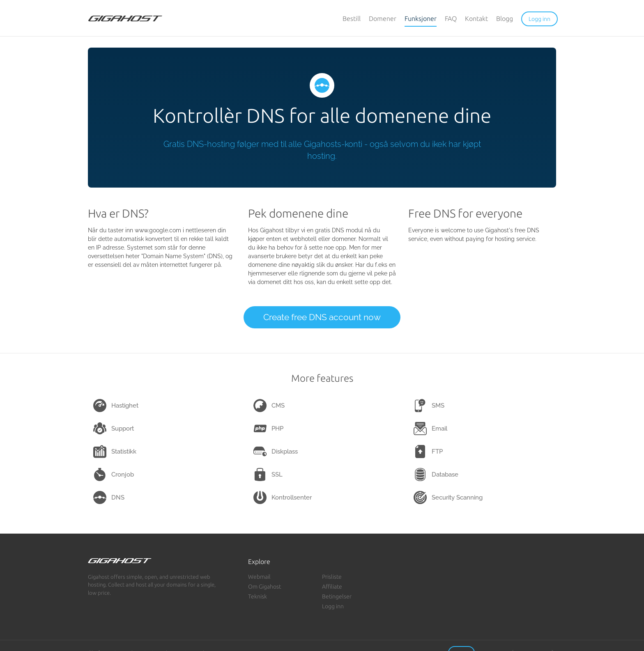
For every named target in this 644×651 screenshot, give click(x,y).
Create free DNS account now (322, 317)
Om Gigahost (264, 587)
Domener (383, 18)
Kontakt (476, 18)
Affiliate (332, 587)
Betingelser (337, 596)
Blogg (505, 18)
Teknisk (258, 596)
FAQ (451, 18)
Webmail (259, 577)
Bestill (352, 18)
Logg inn (333, 606)
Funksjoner (421, 18)
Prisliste (332, 577)
